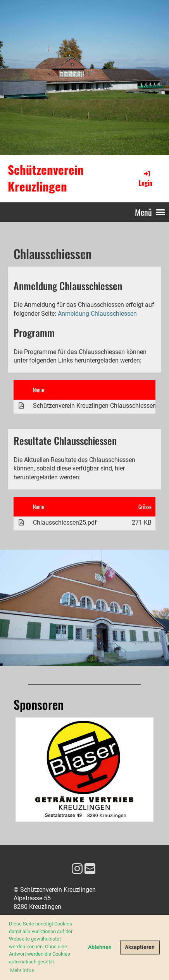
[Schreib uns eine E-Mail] (90, 869)
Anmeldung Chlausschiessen (97, 314)
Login (146, 178)
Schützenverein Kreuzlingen (46, 178)
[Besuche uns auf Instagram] (77, 869)
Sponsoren (39, 704)
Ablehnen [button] (100, 947)
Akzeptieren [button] (140, 947)
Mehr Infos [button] (22, 970)
